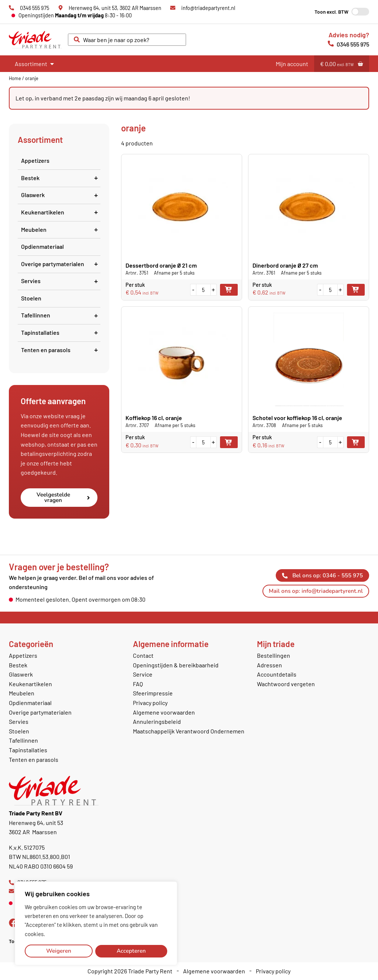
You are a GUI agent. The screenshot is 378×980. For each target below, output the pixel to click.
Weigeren (59, 951)
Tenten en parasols (61, 350)
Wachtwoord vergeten (286, 684)
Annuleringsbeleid (157, 721)
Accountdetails (277, 674)
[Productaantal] (203, 290)
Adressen (269, 665)
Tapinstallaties (61, 332)
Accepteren (131, 951)
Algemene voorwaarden (164, 712)
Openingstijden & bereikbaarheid (176, 665)
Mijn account (292, 64)
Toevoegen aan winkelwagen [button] (229, 290)
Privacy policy (150, 703)
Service (143, 674)
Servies (61, 281)
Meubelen (61, 229)
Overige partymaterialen (61, 264)
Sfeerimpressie (153, 693)
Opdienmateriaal (42, 246)
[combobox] (127, 40)
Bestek (61, 178)
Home (15, 78)
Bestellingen (274, 655)
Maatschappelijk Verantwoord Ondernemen (189, 731)
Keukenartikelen (61, 212)
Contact (143, 655)
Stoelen (31, 298)
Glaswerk (61, 195)
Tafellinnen (61, 315)
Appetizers (35, 160)
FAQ (138, 684)
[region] (96, 924)
